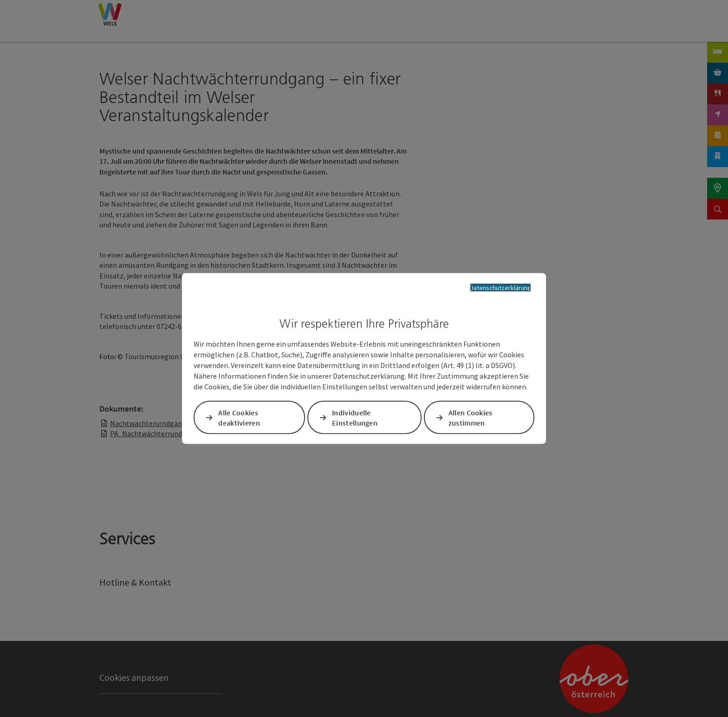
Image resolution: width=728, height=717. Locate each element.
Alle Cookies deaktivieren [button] (239, 417)
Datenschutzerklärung (500, 287)
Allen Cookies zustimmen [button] (471, 417)
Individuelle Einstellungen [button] (355, 417)
